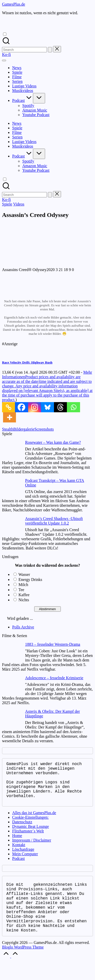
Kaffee (24, 595)
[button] (50, 50)
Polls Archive (23, 627)
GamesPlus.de (14, 4)
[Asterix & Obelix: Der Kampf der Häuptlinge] (12, 719)
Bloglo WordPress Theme (23, 966)
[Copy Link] (8, 407)
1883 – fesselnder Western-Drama (53, 644)
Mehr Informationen (47, 386)
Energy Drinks (30, 580)
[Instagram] (35, 407)
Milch (23, 585)
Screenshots (44, 429)
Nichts (24, 600)
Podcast (18, 868)
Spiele (7, 204)
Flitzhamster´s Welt (28, 840)
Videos (19, 204)
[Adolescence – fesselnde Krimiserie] (12, 686)
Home (17, 845)
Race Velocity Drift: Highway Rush (27, 362)
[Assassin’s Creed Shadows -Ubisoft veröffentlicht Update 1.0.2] (12, 526)
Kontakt (19, 854)
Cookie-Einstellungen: (30, 826)
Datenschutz (22, 831)
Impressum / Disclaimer (32, 849)
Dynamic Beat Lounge (31, 836)
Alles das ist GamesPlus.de (34, 822)
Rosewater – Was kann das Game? (53, 442)
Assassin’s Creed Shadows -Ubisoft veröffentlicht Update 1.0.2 (54, 521)
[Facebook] (21, 407)
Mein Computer (25, 863)
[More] (9, 417)
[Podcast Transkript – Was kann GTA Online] (12, 488)
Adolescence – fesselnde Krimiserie (54, 678)
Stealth (8, 429)
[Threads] (60, 407)
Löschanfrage (23, 858)
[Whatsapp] (73, 407)
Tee (21, 590)
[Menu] (4, 60)
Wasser (24, 574)
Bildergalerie (24, 429)
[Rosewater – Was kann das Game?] (12, 450)
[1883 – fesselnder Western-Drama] (12, 652)
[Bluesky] (48, 407)
